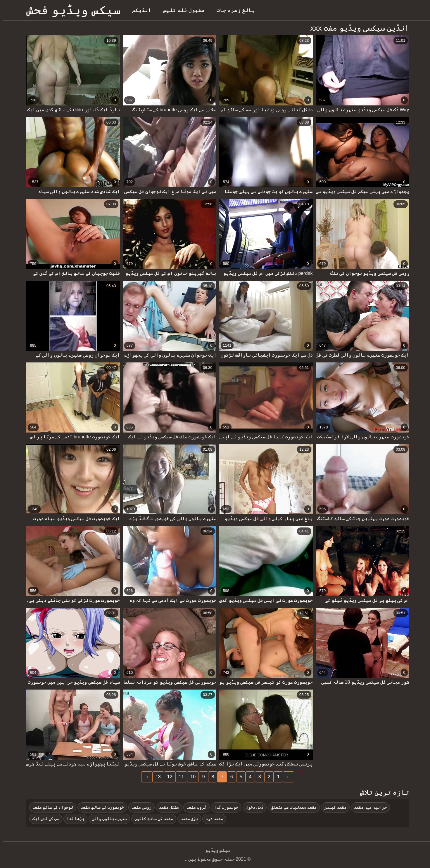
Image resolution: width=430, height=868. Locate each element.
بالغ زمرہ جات (233, 10)
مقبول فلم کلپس (181, 10)
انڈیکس (139, 10)
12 (167, 777)
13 (156, 777)
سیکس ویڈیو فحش (71, 10)
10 (190, 777)
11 (179, 777)
